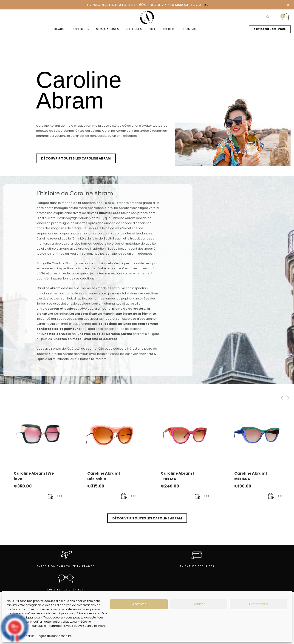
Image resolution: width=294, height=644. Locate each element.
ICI (206, 5)
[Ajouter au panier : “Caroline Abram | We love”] (51, 496)
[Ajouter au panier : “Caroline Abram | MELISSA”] (271, 496)
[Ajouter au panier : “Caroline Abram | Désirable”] (124, 496)
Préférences (259, 604)
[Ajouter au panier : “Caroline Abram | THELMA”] (198, 496)
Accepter (139, 604)
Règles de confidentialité (54, 636)
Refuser (199, 604)
